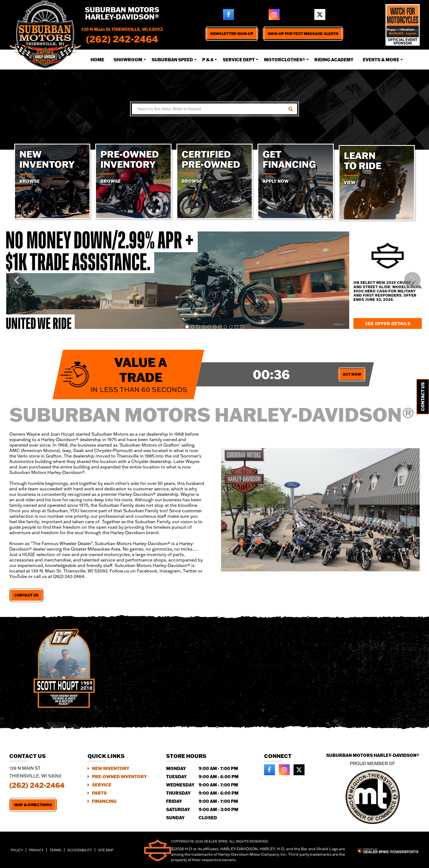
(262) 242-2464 (37, 785)
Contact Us (26, 595)
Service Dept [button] (239, 60)
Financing (104, 801)
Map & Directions (33, 805)
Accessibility (80, 850)
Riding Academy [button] (334, 60)
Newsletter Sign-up (232, 34)
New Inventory (111, 768)
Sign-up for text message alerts (303, 34)
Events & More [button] (381, 60)
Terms (55, 850)
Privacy (36, 850)
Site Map (106, 850)
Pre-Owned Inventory (119, 776)
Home (97, 60)
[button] (17, 280)
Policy (17, 850)
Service (102, 785)
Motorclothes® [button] (285, 60)
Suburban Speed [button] (172, 60)
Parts (99, 793)
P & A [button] (208, 60)
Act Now (352, 374)
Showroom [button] (128, 60)
